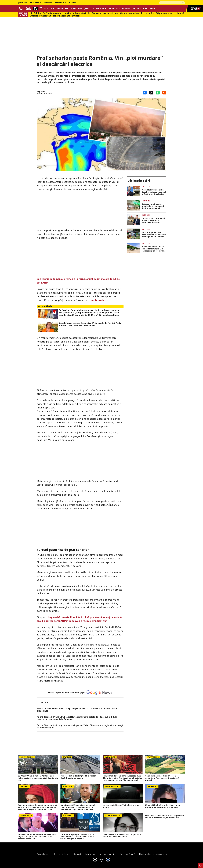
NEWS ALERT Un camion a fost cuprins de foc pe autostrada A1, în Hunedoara (164, 817)
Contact (78, 854)
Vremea (126, 8)
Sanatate (114, 8)
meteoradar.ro (100, 300)
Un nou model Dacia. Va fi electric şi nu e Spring (122, 806)
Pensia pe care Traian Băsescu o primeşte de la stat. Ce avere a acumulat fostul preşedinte (77, 710)
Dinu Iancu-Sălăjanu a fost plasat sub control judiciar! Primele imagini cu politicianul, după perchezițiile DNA (78, 807)
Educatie (101, 8)
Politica (49, 8)
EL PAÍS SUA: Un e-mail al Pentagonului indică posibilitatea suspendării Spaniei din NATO (38, 778)
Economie (76, 8)
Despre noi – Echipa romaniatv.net (100, 854)
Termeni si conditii (62, 854)
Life (145, 8)
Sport (153, 8)
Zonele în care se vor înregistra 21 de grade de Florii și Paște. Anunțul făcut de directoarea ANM (90, 324)
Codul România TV (127, 854)
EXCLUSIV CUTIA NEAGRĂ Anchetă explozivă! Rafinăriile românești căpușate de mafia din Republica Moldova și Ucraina (153, 220)
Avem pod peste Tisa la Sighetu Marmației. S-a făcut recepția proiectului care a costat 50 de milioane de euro (154, 249)
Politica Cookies (43, 854)
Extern (137, 8)
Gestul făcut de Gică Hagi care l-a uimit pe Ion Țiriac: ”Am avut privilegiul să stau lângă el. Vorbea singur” (80, 726)
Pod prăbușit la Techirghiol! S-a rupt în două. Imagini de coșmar (78, 777)
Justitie (89, 8)
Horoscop (48, 3)
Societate (63, 8)
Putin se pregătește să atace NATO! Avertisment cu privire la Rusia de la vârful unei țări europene (77, 837)
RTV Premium (35, 3)
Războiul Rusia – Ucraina (65, 3)
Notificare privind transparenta (153, 854)
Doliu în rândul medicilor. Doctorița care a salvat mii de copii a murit (122, 836)
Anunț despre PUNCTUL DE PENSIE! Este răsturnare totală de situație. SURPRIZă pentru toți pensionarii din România (77, 718)
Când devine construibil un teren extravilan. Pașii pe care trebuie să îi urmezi (162, 778)
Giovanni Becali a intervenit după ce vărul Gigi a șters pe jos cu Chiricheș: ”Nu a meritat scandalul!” (37, 837)
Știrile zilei (23, 3)
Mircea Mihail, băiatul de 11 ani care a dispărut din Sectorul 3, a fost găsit (163, 806)
